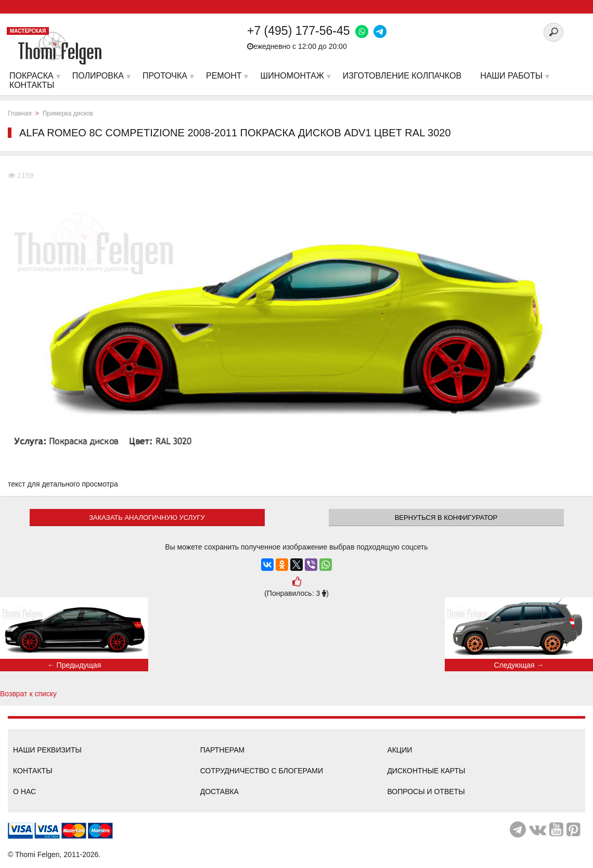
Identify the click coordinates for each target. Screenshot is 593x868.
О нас (24, 792)
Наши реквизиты (47, 750)
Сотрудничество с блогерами (262, 771)
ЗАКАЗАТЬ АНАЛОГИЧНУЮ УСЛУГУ (147, 518)
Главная (20, 113)
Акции (399, 750)
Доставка (220, 792)
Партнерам (223, 750)
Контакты (33, 771)
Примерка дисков (68, 113)
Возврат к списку (28, 694)
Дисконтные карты (426, 771)
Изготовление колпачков (402, 76)
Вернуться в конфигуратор (446, 518)
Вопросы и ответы (426, 792)
